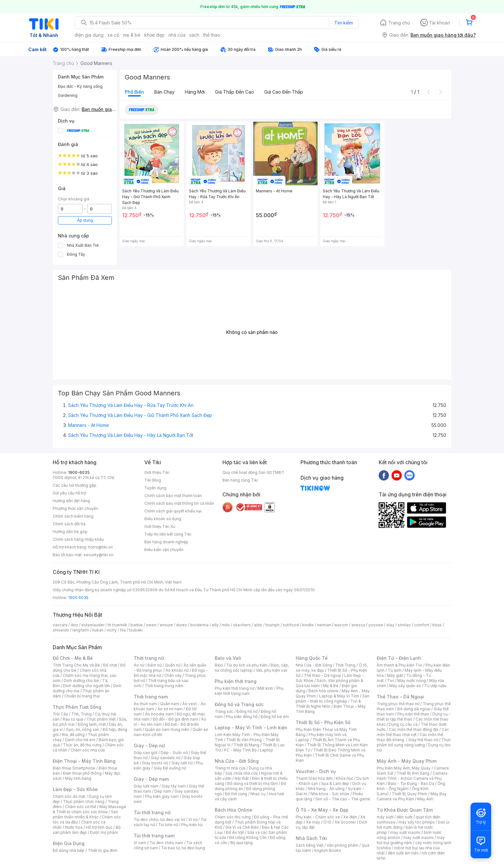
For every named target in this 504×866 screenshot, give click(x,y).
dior (74, 625)
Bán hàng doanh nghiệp (166, 542)
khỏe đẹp (154, 35)
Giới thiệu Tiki (157, 472)
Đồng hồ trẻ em (275, 717)
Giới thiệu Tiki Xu (160, 526)
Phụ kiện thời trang (236, 681)
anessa (358, 625)
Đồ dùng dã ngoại (414, 709)
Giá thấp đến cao (234, 92)
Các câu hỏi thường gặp (75, 485)
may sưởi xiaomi (405, 832)
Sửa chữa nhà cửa (242, 773)
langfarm (81, 630)
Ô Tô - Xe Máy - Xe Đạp (322, 810)
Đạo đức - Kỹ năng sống (80, 86)
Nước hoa (74, 827)
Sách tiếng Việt (310, 845)
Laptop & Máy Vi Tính (339, 696)
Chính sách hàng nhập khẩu (78, 539)
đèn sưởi (405, 817)
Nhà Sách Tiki (311, 838)
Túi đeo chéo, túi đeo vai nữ (159, 820)
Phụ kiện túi (192, 825)
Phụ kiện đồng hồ (242, 717)
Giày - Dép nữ (149, 746)
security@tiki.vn (99, 555)
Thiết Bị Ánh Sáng (413, 773)
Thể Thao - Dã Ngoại (400, 697)
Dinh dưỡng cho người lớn (86, 686)
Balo (219, 665)
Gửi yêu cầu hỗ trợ (69, 493)
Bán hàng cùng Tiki (240, 480)
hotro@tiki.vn (100, 547)
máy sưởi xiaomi (419, 838)
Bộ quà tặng (242, 843)
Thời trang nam (151, 697)
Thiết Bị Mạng (247, 745)
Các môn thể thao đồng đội (414, 729)
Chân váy (173, 675)
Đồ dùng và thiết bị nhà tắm (252, 783)
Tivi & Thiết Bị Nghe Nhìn (328, 704)
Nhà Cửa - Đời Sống (237, 761)
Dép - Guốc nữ (174, 753)
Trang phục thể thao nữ (398, 704)
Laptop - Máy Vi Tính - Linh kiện (251, 728)
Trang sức (224, 711)
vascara (60, 625)
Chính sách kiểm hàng (73, 516)
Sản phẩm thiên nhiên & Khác (85, 814)
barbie (137, 625)
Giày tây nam (174, 786)
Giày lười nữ (182, 763)
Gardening (68, 95)
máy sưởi (385, 817)
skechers (242, 625)
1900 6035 (78, 598)
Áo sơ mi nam (170, 709)
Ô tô (327, 822)
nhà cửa (177, 35)
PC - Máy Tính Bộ (240, 750)
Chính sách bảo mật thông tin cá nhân (179, 503)
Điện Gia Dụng (69, 843)
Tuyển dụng (155, 488)
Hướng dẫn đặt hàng (71, 501)
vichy (112, 630)
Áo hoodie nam (159, 714)
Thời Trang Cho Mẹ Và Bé (76, 665)
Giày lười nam (146, 786)
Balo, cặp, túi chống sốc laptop (252, 668)
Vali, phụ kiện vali (272, 670)
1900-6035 (79, 472)
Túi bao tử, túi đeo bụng (183, 848)
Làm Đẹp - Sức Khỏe (75, 789)
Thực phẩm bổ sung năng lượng (414, 742)
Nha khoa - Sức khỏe (330, 794)
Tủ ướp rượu (435, 686)
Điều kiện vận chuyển (164, 550)
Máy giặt (395, 675)
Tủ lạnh (395, 670)
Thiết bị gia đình (103, 850)
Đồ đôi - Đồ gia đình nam (175, 719)
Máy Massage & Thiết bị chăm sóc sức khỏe (89, 809)
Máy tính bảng (78, 778)
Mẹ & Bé (331, 686)
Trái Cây (60, 714)
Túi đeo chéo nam (166, 843)
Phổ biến (134, 92)
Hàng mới (195, 92)
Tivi (391, 681)
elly (215, 625)
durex (182, 625)
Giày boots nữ (155, 763)
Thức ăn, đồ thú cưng (82, 745)
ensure (166, 625)
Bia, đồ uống (73, 735)
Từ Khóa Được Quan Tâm (405, 810)
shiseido (61, 630)
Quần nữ (173, 665)
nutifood (291, 625)
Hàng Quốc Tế (312, 658)
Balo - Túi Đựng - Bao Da (411, 783)
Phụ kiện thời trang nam (249, 691)
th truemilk (117, 625)
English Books (328, 850)
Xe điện (350, 817)
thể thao (212, 35)
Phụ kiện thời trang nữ (234, 688)
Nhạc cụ (258, 794)
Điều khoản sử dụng (163, 519)
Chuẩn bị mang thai (82, 696)
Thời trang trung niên (164, 686)
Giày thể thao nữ (423, 740)
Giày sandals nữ (166, 758)
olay (390, 625)
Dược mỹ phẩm (104, 832)
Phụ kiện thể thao (413, 714)
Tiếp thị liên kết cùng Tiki (168, 534)
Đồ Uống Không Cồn (248, 838)
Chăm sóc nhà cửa (88, 750)
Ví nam (140, 843)
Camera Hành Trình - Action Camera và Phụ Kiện (412, 778)
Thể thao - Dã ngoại (322, 675)
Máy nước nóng (412, 681)
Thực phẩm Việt (101, 719)
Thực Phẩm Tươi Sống (77, 707)
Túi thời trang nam (154, 836)
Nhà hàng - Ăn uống (326, 789)
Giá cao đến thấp (284, 92)
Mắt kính (265, 688)
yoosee (376, 625)
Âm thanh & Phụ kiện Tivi (400, 665)
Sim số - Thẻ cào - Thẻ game (343, 799)
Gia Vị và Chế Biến (242, 827)
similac (404, 625)
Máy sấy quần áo (405, 686)
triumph (273, 625)
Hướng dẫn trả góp (70, 532)
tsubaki (136, 630)
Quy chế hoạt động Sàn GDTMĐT (253, 472)
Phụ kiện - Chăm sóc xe (318, 817)
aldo (258, 625)
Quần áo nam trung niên (167, 729)
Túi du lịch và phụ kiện (247, 665)
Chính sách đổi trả (69, 524)
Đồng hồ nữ (247, 711)
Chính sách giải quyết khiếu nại (173, 511)
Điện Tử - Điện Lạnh (399, 658)
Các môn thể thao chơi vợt (413, 732)
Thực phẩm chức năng (84, 802)
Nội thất (242, 778)
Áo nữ (139, 665)
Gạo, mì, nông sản (83, 729)
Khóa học (345, 778)
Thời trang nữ (149, 658)
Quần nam (170, 704)
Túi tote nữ (168, 825)
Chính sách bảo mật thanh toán (173, 496)
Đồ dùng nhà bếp (69, 850)
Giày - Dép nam (151, 779)
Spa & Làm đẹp (335, 783)
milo (226, 625)
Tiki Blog (153, 480)
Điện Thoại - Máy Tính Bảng (84, 761)
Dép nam (163, 791)
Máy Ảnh (425, 799)
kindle (308, 625)
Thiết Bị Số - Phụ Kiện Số (323, 722)
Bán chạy (164, 92)
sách (194, 35)
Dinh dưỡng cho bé (81, 681)
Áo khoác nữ (177, 670)
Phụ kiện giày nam (162, 796)
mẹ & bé (132, 35)
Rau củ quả (73, 719)
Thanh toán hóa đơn (314, 778)
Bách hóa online (324, 691)
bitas (437, 625)
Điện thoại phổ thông (82, 773)
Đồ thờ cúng (236, 794)
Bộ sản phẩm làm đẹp (87, 830)
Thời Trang (345, 665)
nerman (324, 625)
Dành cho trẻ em (80, 740)
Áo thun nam (145, 704)
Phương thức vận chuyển (75, 508)
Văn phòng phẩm (342, 845)
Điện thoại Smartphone (74, 768)
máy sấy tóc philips (417, 822)
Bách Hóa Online (234, 810)
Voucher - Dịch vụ (316, 771)
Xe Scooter (345, 822)
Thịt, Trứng (81, 714)
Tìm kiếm (344, 23)
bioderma (199, 625)
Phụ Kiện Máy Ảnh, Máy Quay (404, 768)
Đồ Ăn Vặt (235, 832)
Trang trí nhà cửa (230, 768)
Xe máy (313, 822)
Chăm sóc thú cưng (233, 817)
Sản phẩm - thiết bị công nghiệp (333, 699)
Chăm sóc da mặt (69, 796)
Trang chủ (399, 23)
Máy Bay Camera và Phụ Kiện (412, 796)
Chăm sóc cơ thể (81, 807)
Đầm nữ (155, 665)
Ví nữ (193, 820)
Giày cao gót (146, 753)
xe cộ (113, 35)
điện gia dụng (89, 35)
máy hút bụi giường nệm (411, 840)
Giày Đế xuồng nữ (170, 768)
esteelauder (93, 625)
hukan (98, 630)
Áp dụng (85, 220)
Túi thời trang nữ (152, 812)
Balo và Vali (228, 658)
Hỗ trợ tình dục (99, 827)
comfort (422, 625)
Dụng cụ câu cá (403, 724)
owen (151, 625)
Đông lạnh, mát (92, 724)
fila (123, 630)
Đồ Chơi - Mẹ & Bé (73, 658)
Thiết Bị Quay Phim (410, 794)
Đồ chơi (110, 665)
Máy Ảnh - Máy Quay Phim (407, 761)
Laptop (266, 750)
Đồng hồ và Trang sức (239, 704)
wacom (341, 625)
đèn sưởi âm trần (403, 853)
